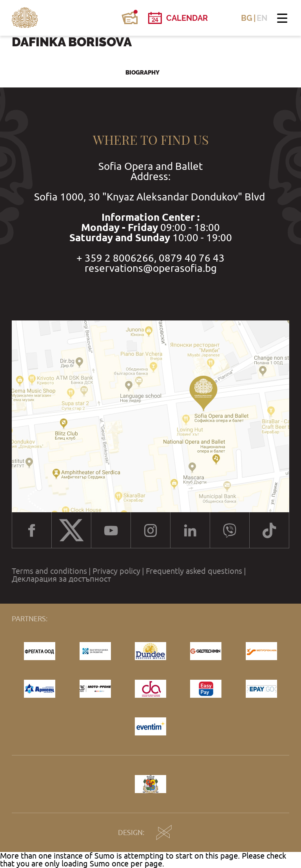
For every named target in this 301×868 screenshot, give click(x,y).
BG (247, 18)
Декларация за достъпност (61, 579)
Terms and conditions (49, 571)
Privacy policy (116, 571)
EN (262, 18)
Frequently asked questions (194, 571)
